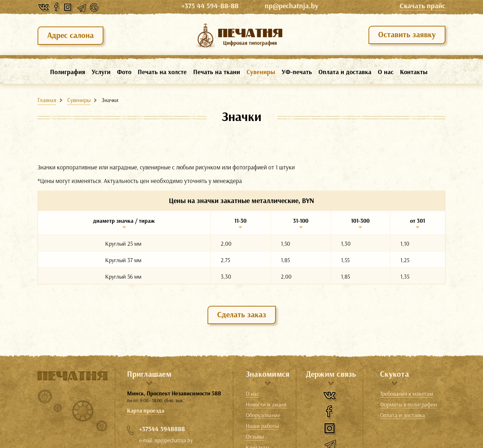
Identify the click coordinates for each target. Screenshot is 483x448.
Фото (124, 72)
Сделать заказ (242, 315)
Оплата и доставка (345, 72)
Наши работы (262, 426)
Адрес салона (70, 35)
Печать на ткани (217, 72)
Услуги (101, 72)
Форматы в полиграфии (409, 405)
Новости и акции (266, 405)
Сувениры (261, 72)
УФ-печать (297, 72)
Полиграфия (68, 72)
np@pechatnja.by (292, 6)
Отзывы (255, 437)
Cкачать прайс (423, 6)
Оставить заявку (407, 35)
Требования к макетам (406, 394)
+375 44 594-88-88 (222, 6)
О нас (386, 72)
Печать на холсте (162, 72)
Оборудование (263, 415)
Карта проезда (146, 411)
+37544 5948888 (162, 429)
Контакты (414, 72)
